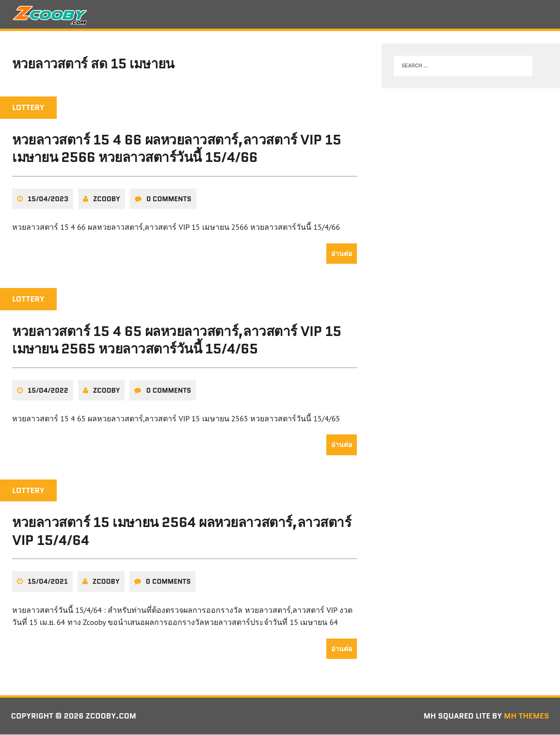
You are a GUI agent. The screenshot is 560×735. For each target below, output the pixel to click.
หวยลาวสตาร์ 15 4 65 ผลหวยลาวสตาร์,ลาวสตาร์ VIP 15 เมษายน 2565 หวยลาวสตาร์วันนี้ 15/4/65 (177, 340)
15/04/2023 (48, 199)
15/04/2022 (48, 391)
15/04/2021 (48, 582)
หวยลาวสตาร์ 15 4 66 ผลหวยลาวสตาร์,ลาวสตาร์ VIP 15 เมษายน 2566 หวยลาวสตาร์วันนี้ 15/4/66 (177, 149)
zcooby (107, 199)
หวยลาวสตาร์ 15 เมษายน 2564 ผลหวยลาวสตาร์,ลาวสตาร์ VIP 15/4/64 (182, 532)
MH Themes (526, 717)
